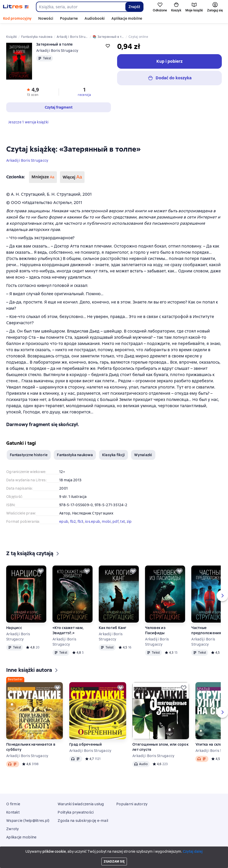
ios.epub (93, 516)
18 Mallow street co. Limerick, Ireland (114, 854)
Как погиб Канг (113, 622)
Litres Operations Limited (114, 850)
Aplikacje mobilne (127, 18)
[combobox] (81, 7)
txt (123, 516)
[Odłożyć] (41, 566)
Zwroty (13, 823)
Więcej (72, 172)
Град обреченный (86, 739)
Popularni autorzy (132, 799)
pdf (116, 516)
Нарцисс (14, 622)
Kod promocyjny (17, 18)
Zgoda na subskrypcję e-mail (83, 815)
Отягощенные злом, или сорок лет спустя (160, 742)
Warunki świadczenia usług (81, 799)
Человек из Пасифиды (155, 625)
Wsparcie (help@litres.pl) (28, 815)
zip (129, 516)
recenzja (84, 89)
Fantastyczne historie (29, 449)
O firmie (13, 799)
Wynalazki (143, 449)
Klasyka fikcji (114, 449)
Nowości (46, 18)
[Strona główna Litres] (16, 7)
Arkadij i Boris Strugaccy (27, 155)
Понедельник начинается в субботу (31, 742)
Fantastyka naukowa (75, 449)
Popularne (69, 18)
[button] (33, 86)
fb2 (73, 516)
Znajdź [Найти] (134, 7)
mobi (106, 516)
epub (64, 516)
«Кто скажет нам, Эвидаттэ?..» (68, 625)
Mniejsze (43, 172)
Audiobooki (95, 18)
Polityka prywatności (76, 807)
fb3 (81, 516)
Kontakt (13, 807)
